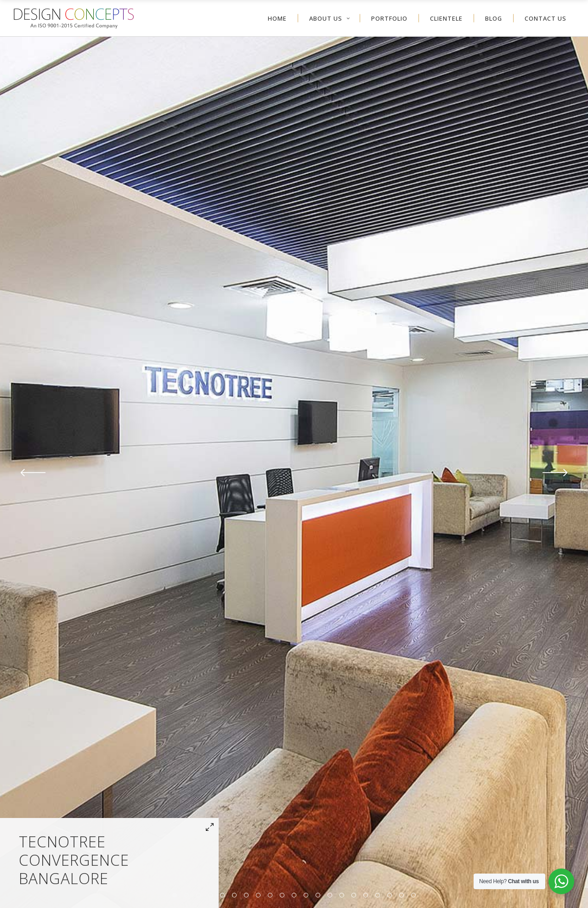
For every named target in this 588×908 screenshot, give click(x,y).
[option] (294, 472)
